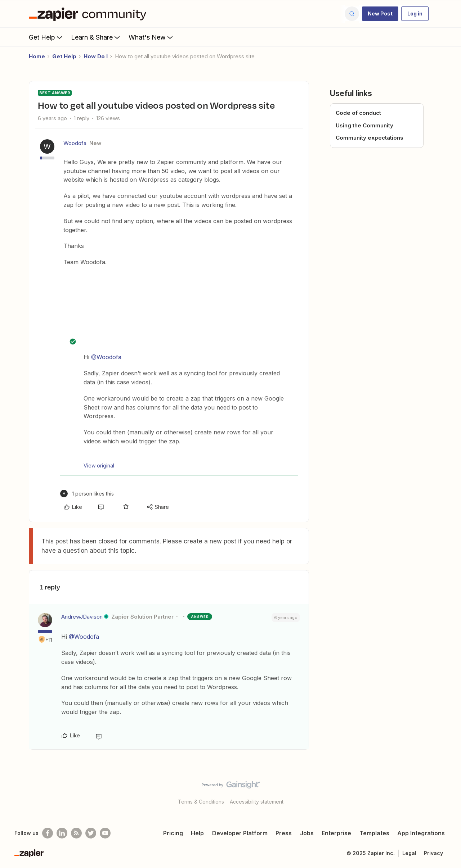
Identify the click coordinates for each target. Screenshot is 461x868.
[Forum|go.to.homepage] (89, 14)
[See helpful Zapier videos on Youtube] (105, 833)
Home (37, 56)
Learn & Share (96, 37)
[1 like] (87, 494)
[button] (380, 14)
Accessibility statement (257, 802)
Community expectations (370, 138)
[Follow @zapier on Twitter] (91, 833)
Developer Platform (240, 833)
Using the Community (364, 125)
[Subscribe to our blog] (76, 833)
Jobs (307, 833)
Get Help (46, 37)
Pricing (173, 833)
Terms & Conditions (201, 802)
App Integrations (421, 833)
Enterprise (336, 833)
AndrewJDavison (82, 617)
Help (197, 833)
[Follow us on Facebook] (48, 833)
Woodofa (75, 143)
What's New (151, 37)
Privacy (433, 853)
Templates (374, 833)
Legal (409, 853)
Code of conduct (358, 113)
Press (284, 833)
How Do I (96, 56)
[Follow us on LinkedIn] (62, 833)
